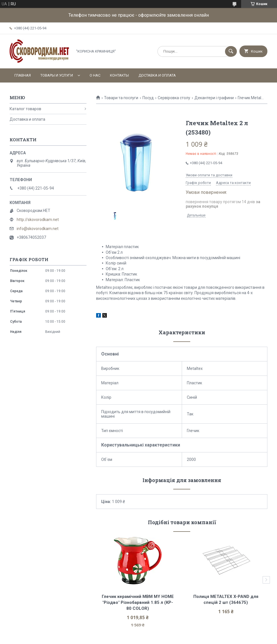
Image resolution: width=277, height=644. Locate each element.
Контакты (119, 75)
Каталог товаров (25, 109)
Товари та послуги (121, 98)
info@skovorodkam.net (38, 229)
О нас (95, 75)
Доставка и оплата (157, 75)
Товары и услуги (57, 75)
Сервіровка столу (174, 98)
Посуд (148, 98)
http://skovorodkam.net (38, 220)
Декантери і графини (214, 98)
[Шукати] (231, 51)
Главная (23, 75)
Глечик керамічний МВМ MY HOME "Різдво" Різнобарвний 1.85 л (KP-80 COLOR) (138, 602)
